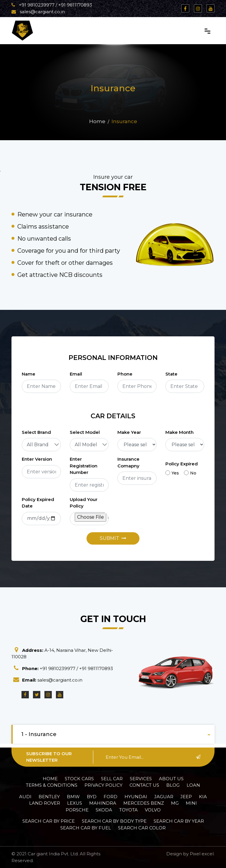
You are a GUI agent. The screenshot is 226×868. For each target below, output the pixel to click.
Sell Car (112, 779)
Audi (25, 797)
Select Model (85, 432)
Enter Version (37, 459)
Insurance (124, 121)
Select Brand (36, 432)
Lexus (75, 803)
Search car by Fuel (86, 828)
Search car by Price (49, 821)
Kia (203, 797)
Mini (191, 803)
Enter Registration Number (84, 466)
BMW (73, 797)
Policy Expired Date (38, 503)
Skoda (104, 810)
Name (29, 374)
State (171, 374)
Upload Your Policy (84, 503)
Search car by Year (179, 821)
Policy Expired (182, 464)
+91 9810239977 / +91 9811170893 (52, 5)
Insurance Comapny (128, 462)
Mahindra (103, 803)
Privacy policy (103, 785)
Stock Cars (79, 779)
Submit (113, 538)
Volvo (153, 810)
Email (76, 374)
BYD (92, 797)
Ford (110, 797)
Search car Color (142, 828)
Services (141, 779)
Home (97, 121)
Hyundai (136, 797)
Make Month (180, 432)
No (190, 473)
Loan (193, 785)
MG (175, 803)
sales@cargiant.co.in (38, 12)
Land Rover (45, 803)
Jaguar (164, 797)
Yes (172, 473)
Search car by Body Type (114, 821)
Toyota (128, 810)
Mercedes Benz (144, 803)
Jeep (186, 797)
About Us (171, 779)
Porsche (77, 810)
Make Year (129, 432)
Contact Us (144, 785)
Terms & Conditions (52, 785)
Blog (173, 785)
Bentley (49, 797)
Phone (125, 374)
